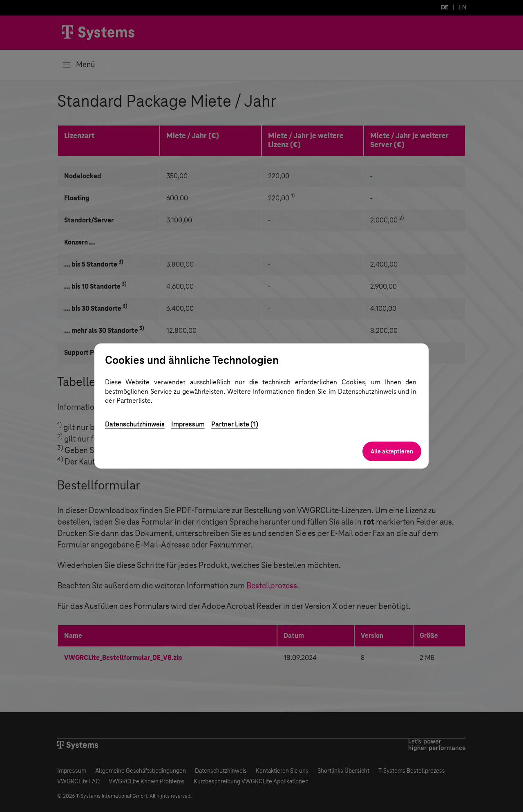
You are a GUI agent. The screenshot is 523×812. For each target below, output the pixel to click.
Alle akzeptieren (392, 451)
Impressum (188, 424)
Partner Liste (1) (235, 424)
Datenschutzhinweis (135, 424)
